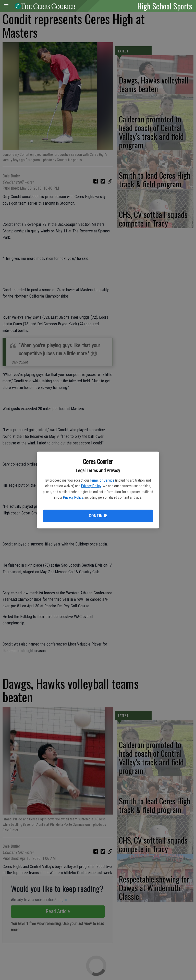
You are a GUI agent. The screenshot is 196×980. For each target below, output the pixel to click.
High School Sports (165, 6)
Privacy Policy (91, 486)
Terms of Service (102, 480)
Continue (98, 516)
